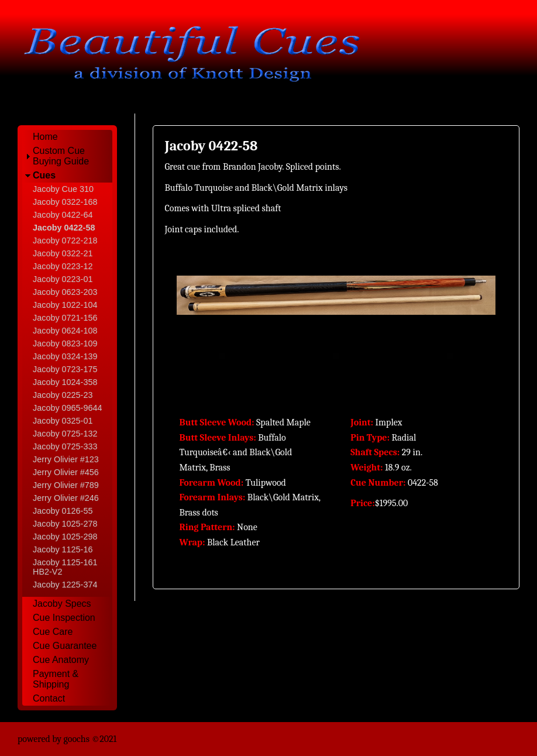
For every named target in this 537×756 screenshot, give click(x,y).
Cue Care (53, 632)
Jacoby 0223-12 (63, 266)
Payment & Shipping (56, 679)
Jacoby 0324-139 (65, 356)
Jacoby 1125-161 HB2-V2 (65, 567)
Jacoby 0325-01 (63, 421)
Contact (49, 698)
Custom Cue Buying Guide (61, 156)
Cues (44, 175)
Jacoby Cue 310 (63, 189)
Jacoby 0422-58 (64, 228)
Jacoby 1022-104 (65, 305)
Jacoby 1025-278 (65, 524)
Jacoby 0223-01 (63, 279)
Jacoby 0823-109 (65, 343)
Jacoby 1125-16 (63, 549)
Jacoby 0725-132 (65, 434)
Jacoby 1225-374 (65, 585)
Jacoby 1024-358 (65, 382)
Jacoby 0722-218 (65, 240)
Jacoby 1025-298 (65, 537)
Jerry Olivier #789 (66, 485)
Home (45, 137)
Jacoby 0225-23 (63, 395)
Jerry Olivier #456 (66, 472)
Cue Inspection (64, 618)
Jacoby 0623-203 (65, 292)
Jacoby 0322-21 (63, 253)
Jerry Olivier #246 (66, 498)
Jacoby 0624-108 (65, 331)
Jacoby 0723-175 (65, 369)
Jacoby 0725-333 (65, 446)
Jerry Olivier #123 (66, 459)
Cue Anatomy (61, 660)
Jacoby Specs (62, 604)
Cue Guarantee (65, 646)
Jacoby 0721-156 (65, 318)
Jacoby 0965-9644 (67, 408)
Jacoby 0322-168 (65, 202)
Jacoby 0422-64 (63, 215)
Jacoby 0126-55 (63, 511)
